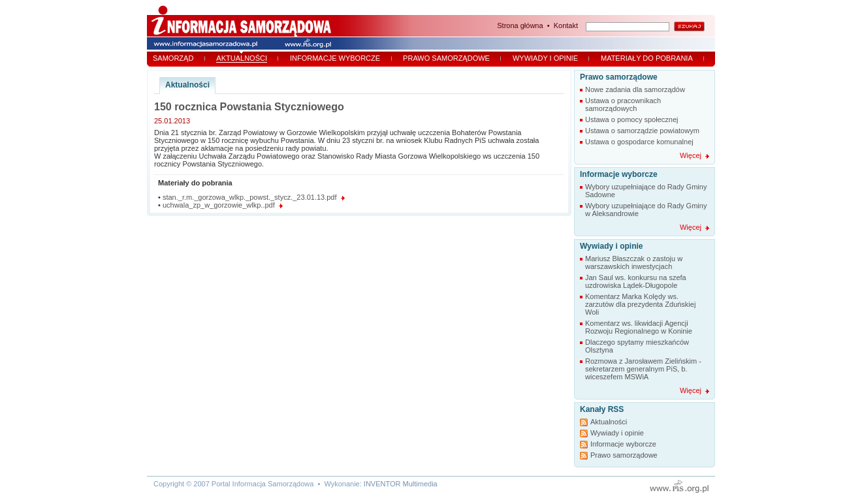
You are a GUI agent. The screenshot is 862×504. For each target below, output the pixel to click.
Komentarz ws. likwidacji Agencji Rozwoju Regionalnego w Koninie (639, 327)
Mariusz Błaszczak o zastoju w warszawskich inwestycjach (634, 262)
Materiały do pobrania (647, 58)
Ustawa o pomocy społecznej (631, 119)
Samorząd (173, 58)
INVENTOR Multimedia (401, 484)
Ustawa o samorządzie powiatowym (642, 131)
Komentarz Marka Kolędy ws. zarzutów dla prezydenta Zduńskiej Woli (640, 304)
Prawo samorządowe (446, 58)
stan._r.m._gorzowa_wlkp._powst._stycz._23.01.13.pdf (250, 197)
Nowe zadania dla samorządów (635, 89)
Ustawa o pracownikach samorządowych (623, 104)
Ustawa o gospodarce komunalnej (639, 142)
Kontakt (566, 25)
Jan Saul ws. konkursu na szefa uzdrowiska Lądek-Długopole (636, 281)
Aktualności (242, 58)
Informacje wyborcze (335, 58)
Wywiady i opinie (545, 58)
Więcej (691, 155)
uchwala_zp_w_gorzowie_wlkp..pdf (219, 205)
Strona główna (520, 25)
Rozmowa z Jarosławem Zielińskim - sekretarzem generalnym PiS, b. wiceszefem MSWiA (643, 369)
